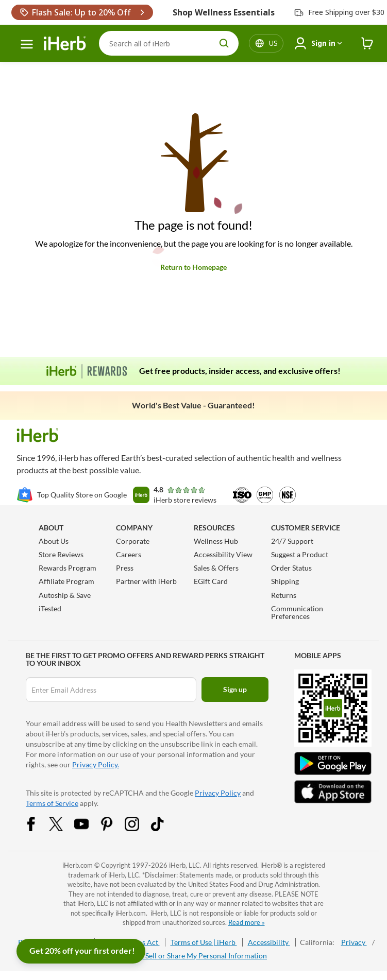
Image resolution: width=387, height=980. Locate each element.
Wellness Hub (216, 541)
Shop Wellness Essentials (224, 12)
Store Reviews (61, 554)
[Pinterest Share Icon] (113, 828)
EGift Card (211, 581)
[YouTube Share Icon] (88, 828)
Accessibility (269, 942)
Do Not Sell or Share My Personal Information (193, 956)
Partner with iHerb (146, 581)
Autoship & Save (65, 595)
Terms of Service (52, 803)
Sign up (235, 689)
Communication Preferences (297, 612)
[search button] (224, 43)
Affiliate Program (66, 581)
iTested (50, 608)
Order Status (291, 568)
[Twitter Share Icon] (63, 828)
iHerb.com (78, 865)
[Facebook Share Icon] (38, 828)
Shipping (285, 581)
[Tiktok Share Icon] (164, 828)
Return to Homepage (193, 267)
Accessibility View (223, 554)
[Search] (169, 43)
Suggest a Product (300, 554)
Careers (129, 554)
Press (125, 568)
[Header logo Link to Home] (65, 44)
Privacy (354, 942)
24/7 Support (292, 541)
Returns (284, 595)
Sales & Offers (216, 568)
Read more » (247, 922)
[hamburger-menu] (27, 44)
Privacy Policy (218, 793)
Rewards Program (68, 568)
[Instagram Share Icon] (139, 828)
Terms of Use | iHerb (204, 942)
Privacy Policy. (96, 764)
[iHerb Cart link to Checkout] (367, 44)
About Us (54, 541)
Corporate (133, 541)
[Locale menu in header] (273, 43)
